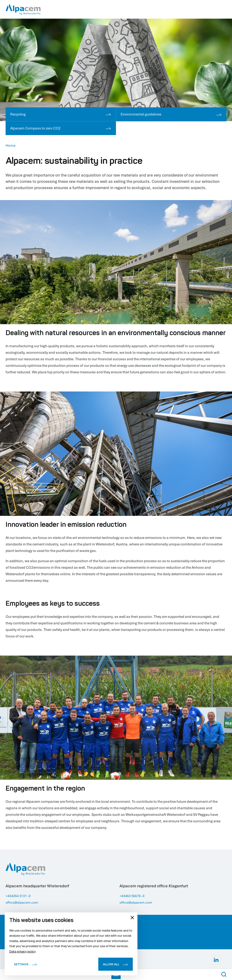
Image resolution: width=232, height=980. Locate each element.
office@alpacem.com (23, 902)
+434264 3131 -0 (19, 896)
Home (10, 145)
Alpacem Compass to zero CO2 (61, 128)
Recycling (61, 114)
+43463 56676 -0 (133, 896)
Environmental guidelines (171, 114)
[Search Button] (224, 974)
